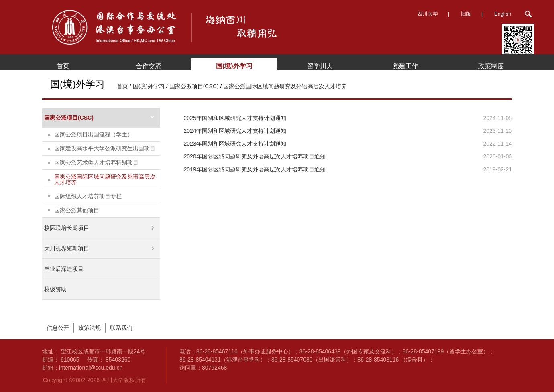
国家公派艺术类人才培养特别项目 (96, 162)
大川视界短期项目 (67, 248)
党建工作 (405, 66)
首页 (63, 66)
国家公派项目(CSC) (194, 86)
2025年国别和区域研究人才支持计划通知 (235, 118)
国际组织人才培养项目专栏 (88, 196)
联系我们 (121, 328)
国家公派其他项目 (77, 210)
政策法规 (90, 328)
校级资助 (55, 289)
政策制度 (491, 66)
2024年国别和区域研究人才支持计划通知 (235, 131)
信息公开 (58, 328)
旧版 (466, 14)
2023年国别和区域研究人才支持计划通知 (235, 144)
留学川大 (320, 66)
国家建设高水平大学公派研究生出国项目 (105, 148)
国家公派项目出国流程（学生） (94, 134)
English (503, 14)
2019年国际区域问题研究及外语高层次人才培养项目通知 (255, 169)
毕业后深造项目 (64, 269)
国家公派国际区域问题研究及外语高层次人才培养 (285, 86)
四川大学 (428, 14)
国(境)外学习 (234, 66)
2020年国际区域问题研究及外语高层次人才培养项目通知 (255, 156)
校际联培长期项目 (67, 228)
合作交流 (149, 66)
